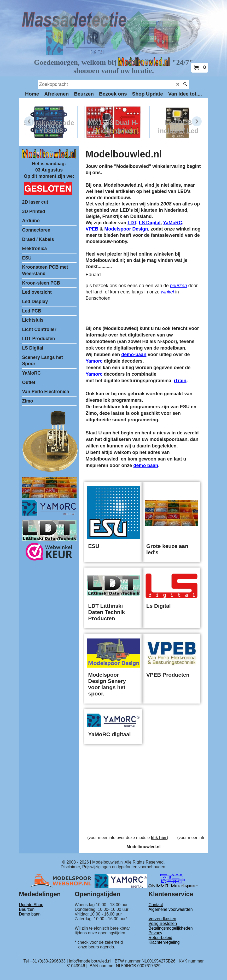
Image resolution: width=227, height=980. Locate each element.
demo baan (146, 465)
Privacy (155, 933)
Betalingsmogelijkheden (171, 928)
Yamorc (94, 361)
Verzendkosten (162, 919)
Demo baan (30, 914)
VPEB (92, 229)
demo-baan (134, 355)
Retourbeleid (161, 938)
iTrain (180, 381)
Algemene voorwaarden (171, 909)
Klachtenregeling (164, 942)
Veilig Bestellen (163, 923)
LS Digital (150, 223)
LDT (132, 223)
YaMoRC (173, 223)
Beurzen (27, 909)
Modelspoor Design (126, 229)
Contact (156, 905)
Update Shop (31, 905)
